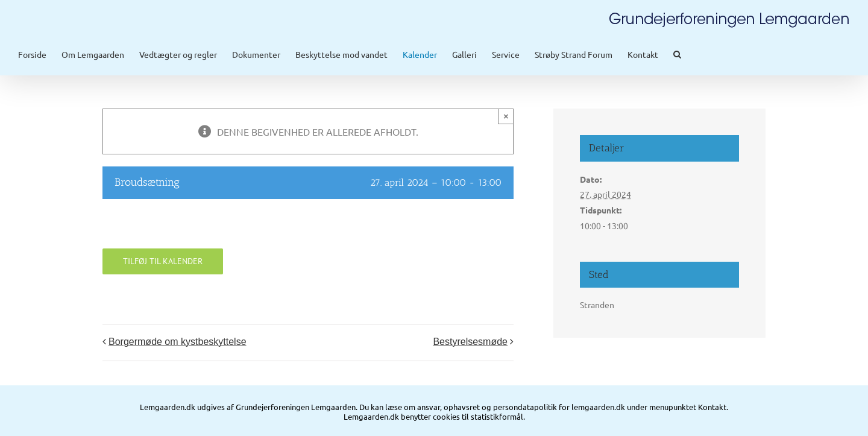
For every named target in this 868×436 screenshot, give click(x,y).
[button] (677, 54)
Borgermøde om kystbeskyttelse (178, 348)
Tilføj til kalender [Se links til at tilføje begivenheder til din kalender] (163, 267)
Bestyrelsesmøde (470, 348)
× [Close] (506, 122)
